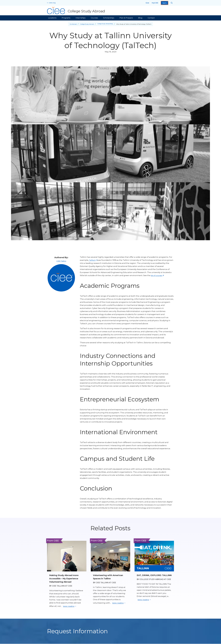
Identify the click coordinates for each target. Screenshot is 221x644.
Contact (151, 18)
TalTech (93, 260)
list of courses (157, 275)
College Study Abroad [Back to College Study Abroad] (86, 24)
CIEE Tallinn (61, 261)
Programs (66, 18)
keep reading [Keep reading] (69, 606)
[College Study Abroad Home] (76, 10)
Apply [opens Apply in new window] (165, 3)
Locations (52, 18)
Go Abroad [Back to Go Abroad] (72, 24)
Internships (81, 18)
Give (147, 3)
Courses (94, 18)
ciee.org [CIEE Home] (52, 3)
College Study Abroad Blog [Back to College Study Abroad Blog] (105, 24)
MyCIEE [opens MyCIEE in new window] (155, 3)
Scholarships (109, 18)
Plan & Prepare (126, 18)
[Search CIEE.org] (172, 3)
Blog (140, 18)
